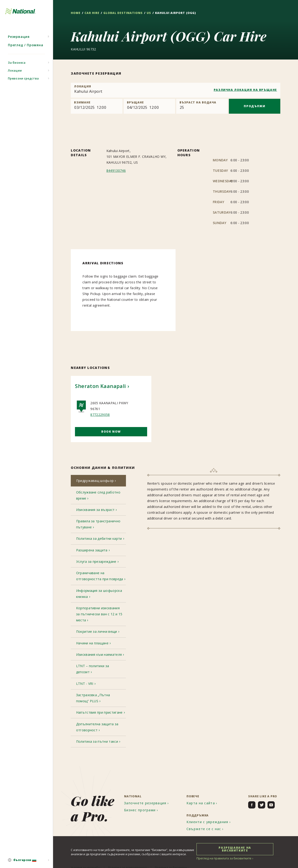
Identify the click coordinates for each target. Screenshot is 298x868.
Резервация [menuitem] (19, 41)
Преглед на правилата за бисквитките (223, 858)
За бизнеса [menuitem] (17, 67)
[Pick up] (97, 106)
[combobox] (176, 90)
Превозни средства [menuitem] (23, 82)
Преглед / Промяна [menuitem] (26, 49)
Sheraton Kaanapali (100, 386)
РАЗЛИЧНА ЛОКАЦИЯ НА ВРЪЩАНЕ (245, 90)
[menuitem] (26, 860)
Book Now (111, 432)
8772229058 (100, 415)
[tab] (98, 481)
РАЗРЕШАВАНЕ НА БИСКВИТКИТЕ (235, 849)
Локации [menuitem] (15, 75)
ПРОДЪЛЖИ (254, 106)
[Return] (149, 106)
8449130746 (116, 171)
